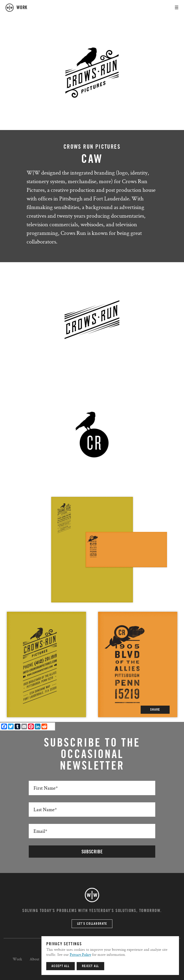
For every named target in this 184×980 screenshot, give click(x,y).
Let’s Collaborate (92, 924)
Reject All (91, 966)
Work (17, 959)
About (34, 959)
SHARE (155, 710)
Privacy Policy (80, 955)
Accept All (60, 966)
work (22, 8)
